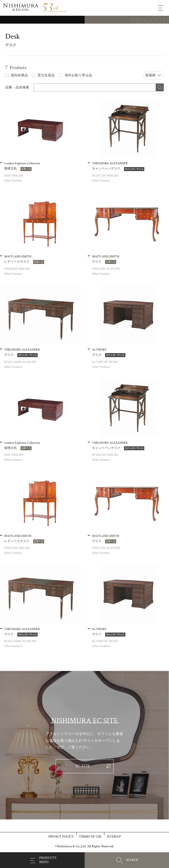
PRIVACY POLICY (61, 836)
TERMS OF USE (90, 836)
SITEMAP (114, 836)
